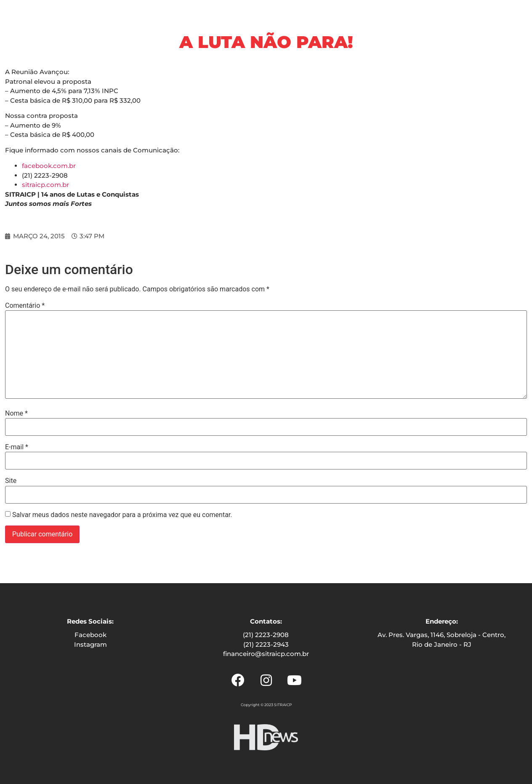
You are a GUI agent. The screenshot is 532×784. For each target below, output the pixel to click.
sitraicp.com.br (45, 185)
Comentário (25, 306)
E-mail (17, 447)
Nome (16, 413)
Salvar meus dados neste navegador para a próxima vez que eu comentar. (122, 515)
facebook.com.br (49, 166)
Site (11, 481)
